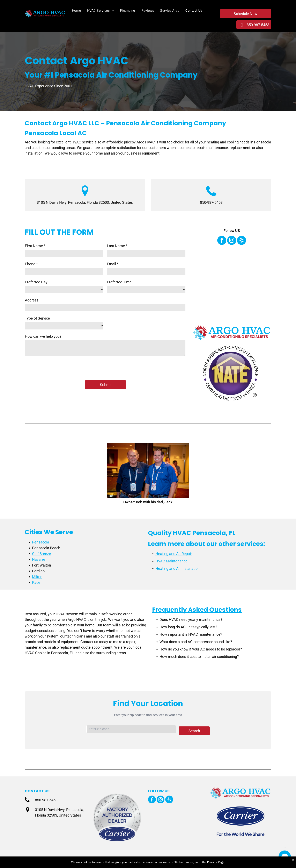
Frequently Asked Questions (197, 610)
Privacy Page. (216, 862)
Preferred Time (119, 282)
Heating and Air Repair (174, 554)
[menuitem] (73, 11)
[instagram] (232, 241)
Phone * (31, 264)
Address (32, 300)
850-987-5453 (211, 202)
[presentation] (56, 368)
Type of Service (37, 318)
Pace (36, 582)
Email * (113, 264)
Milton (37, 577)
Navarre (39, 559)
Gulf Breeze (42, 554)
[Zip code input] (131, 729)
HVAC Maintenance (171, 561)
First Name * (35, 246)
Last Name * (117, 246)
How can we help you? (43, 336)
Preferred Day (36, 282)
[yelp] (242, 241)
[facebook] (222, 241)
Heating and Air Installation (177, 568)
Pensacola (41, 542)
